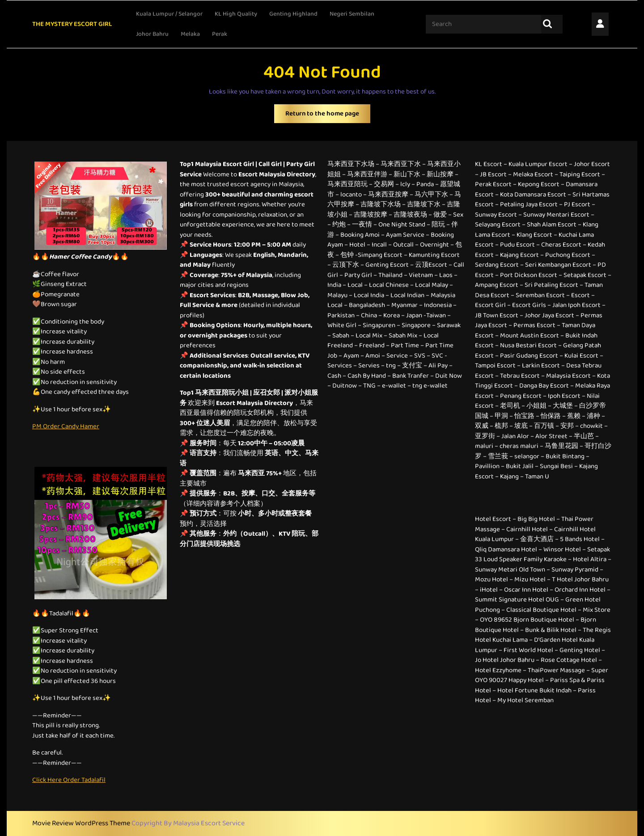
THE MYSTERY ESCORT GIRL (72, 24)
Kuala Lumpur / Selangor (169, 14)
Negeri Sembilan (352, 14)
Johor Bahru (152, 34)
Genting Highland (293, 14)
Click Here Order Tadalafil (69, 780)
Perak (220, 34)
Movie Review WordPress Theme (82, 823)
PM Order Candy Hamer (66, 427)
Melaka (190, 34)
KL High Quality (236, 14)
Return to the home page (328, 116)
